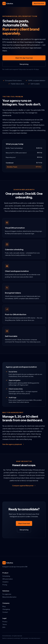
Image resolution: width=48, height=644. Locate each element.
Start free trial (39, 3)
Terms (5, 624)
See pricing (24, 64)
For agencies (7, 594)
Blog (4, 606)
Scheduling (6, 576)
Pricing (5, 585)
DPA (4, 627)
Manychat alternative (9, 597)
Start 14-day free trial (24, 58)
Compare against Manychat (24, 486)
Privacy (5, 622)
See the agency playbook (13, 444)
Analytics (5, 582)
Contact (5, 612)
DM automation (8, 579)
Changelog (6, 609)
